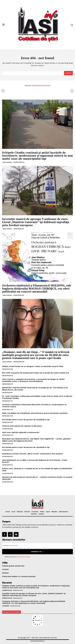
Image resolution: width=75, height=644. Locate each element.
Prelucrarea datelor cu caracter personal (19, 576)
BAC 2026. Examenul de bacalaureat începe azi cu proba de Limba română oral (36, 373)
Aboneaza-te (38, 552)
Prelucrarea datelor (23, 557)
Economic (35, 512)
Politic (42, 512)
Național (20, 512)
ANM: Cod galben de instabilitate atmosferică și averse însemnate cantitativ (35, 413)
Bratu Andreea (7, 162)
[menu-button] (3, 25)
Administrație (7, 590)
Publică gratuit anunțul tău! (13, 566)
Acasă (8, 512)
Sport (48, 512)
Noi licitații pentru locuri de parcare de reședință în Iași (26, 420)
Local (13, 512)
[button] (72, 25)
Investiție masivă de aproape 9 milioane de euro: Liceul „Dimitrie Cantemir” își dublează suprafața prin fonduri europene (36, 222)
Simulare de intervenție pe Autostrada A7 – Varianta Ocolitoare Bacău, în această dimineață (37, 478)
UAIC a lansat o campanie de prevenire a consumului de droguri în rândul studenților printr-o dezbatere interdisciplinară (33, 380)
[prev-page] (3, 91)
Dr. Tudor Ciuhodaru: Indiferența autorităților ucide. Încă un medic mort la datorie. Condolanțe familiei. (37, 397)
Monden (54, 512)
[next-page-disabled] (72, 91)
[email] (37, 545)
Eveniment (6, 606)
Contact (41, 514)
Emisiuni (34, 514)
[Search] (68, 73)
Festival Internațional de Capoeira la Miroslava (22, 426)
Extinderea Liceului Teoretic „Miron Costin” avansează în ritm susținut (32, 454)
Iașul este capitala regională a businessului (21, 432)
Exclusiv (27, 512)
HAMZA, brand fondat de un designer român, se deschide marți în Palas (33, 366)
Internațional (63, 512)
